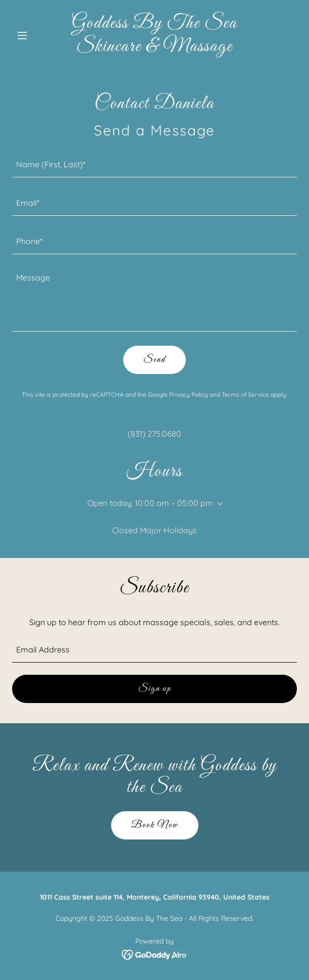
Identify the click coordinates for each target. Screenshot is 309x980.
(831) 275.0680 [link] (154, 434)
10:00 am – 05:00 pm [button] (174, 503)
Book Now (155, 825)
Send (154, 360)
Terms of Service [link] (245, 394)
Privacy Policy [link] (189, 394)
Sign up (155, 689)
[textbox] (154, 164)
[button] (34, 35)
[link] (155, 48)
